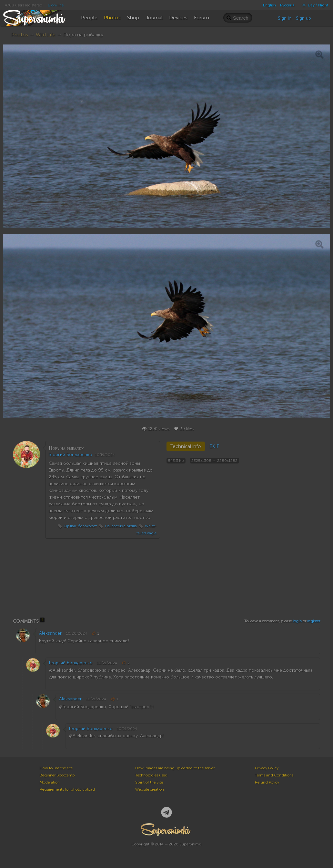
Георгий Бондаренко (71, 455)
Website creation (150, 789)
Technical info (186, 446)
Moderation (50, 782)
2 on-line (56, 5)
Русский (287, 5)
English (269, 5)
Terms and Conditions (274, 775)
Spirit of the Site (149, 782)
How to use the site (56, 768)
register (314, 621)
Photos (20, 35)
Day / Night (313, 5)
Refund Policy (267, 782)
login (297, 621)
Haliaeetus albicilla (121, 526)
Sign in (285, 18)
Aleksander (50, 633)
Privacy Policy (267, 768)
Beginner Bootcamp (57, 775)
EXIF (214, 446)
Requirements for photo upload (67, 789)
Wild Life (46, 35)
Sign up (303, 18)
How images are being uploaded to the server (175, 768)
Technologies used (151, 775)
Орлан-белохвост (80, 526)
